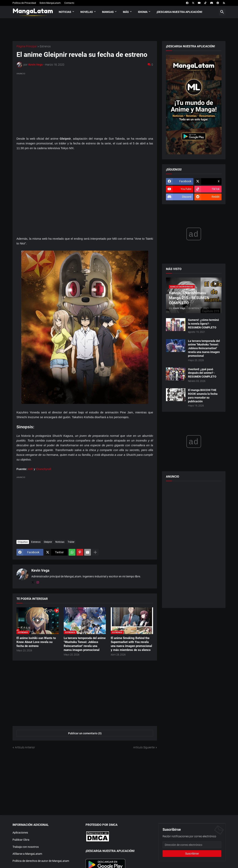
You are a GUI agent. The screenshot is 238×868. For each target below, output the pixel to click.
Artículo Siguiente (144, 747)
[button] (222, 12)
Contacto (69, 3)
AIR (30, 469)
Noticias (65, 12)
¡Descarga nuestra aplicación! (179, 12)
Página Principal (26, 46)
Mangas (108, 12)
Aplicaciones (20, 833)
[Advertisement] (85, 104)
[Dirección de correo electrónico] (192, 845)
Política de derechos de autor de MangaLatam (41, 861)
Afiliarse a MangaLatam (27, 854)
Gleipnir (48, 542)
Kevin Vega (40, 570)
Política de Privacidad (24, 3)
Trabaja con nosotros (26, 847)
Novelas (87, 12)
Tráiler (71, 542)
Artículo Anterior (25, 747)
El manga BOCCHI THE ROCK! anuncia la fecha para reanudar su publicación (203, 396)
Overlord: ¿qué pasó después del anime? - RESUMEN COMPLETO (202, 373)
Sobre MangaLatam (50, 3)
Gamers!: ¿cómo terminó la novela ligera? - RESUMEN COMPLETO (203, 324)
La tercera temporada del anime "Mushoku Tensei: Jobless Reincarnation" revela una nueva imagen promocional (85, 644)
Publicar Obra (21, 840)
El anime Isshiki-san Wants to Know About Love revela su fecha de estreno (36, 642)
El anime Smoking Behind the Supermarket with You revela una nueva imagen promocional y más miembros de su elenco (131, 644)
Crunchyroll (43, 469)
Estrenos (45, 46)
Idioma (143, 12)
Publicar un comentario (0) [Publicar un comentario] (85, 733)
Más (126, 12)
